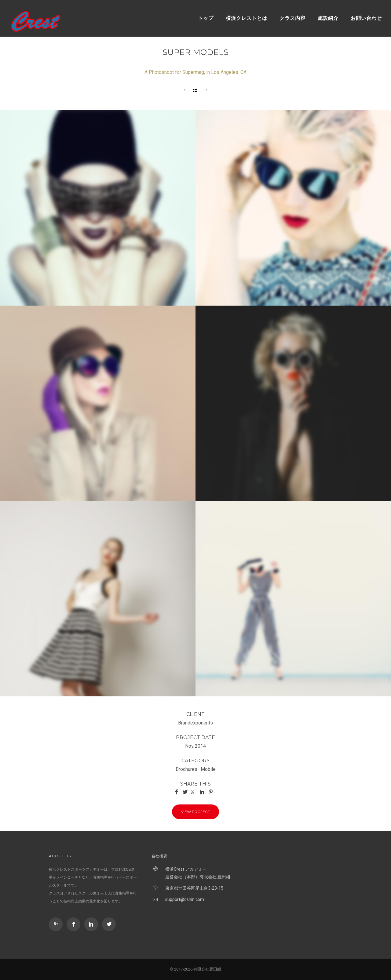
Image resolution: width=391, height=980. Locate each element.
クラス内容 (292, 18)
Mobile (208, 769)
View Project (195, 812)
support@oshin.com (185, 899)
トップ (206, 18)
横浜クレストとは (247, 18)
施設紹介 (328, 18)
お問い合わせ (366, 18)
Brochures (186, 769)
